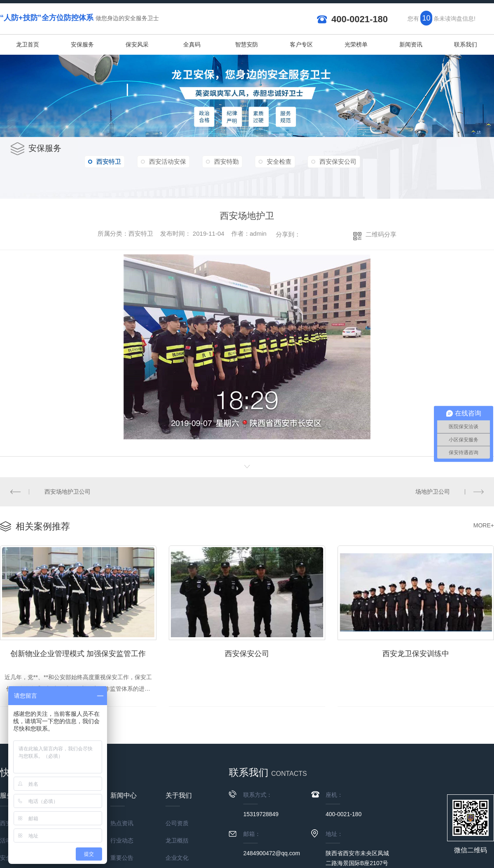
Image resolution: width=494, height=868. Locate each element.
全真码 (192, 44)
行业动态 (122, 840)
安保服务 (82, 44)
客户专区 (301, 44)
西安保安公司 (338, 161)
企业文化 (177, 858)
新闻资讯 (411, 44)
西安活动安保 (168, 161)
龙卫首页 (28, 44)
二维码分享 (381, 234)
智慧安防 (247, 44)
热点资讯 (122, 823)
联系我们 (466, 44)
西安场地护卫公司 (68, 492)
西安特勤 (226, 161)
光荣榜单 (356, 44)
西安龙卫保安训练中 (416, 654)
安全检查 (279, 161)
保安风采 (137, 44)
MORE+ (484, 525)
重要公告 (122, 858)
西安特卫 (105, 162)
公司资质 (177, 823)
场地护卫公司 (433, 492)
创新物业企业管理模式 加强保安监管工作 (78, 654)
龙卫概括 (177, 840)
